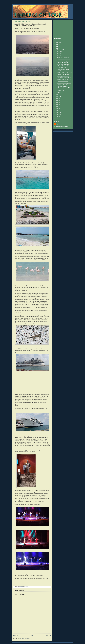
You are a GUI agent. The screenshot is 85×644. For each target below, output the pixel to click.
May (58, 54)
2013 (57, 111)
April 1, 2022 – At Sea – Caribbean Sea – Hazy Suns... (63, 69)
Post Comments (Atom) (25, 638)
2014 (57, 109)
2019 (57, 99)
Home (32, 635)
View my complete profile (62, 126)
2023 (57, 46)
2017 (57, 103)
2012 (57, 113)
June (59, 52)
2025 (57, 42)
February (60, 90)
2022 (57, 48)
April (58, 56)
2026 (57, 40)
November (60, 50)
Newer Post (16, 635)
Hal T (57, 124)
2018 (57, 101)
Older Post (48, 635)
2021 (57, 95)
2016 (57, 105)
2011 (57, 115)
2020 (57, 97)
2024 (57, 44)
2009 (57, 118)
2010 (57, 116)
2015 (57, 107)
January (59, 92)
